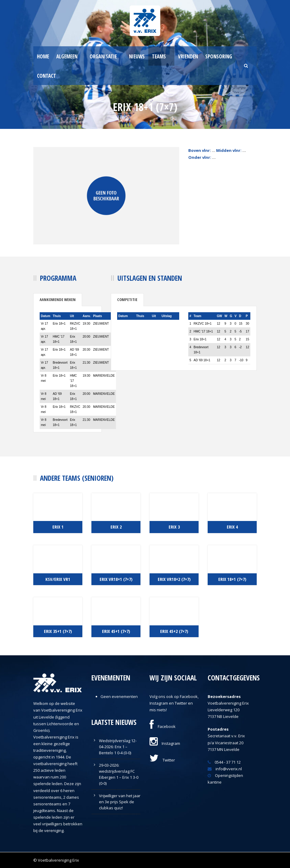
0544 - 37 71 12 (224, 762)
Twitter (162, 760)
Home (43, 56)
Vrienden (188, 56)
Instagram (165, 743)
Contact (46, 76)
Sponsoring (219, 56)
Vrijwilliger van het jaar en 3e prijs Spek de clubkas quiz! (120, 802)
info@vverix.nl (225, 769)
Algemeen (67, 56)
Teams (159, 56)
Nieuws (137, 56)
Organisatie (103, 56)
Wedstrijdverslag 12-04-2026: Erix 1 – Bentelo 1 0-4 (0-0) (118, 747)
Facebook (163, 726)
